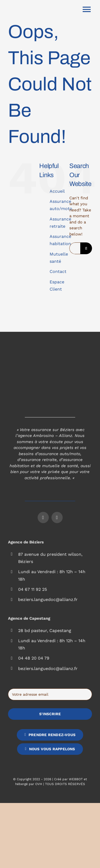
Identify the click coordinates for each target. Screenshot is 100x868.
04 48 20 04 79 (34, 658)
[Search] (86, 248)
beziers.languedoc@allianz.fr (48, 599)
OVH (39, 784)
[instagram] (57, 517)
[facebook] (43, 517)
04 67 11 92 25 (33, 589)
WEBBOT (76, 779)
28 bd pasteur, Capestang (45, 631)
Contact (58, 271)
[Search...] (75, 248)
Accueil (57, 191)
